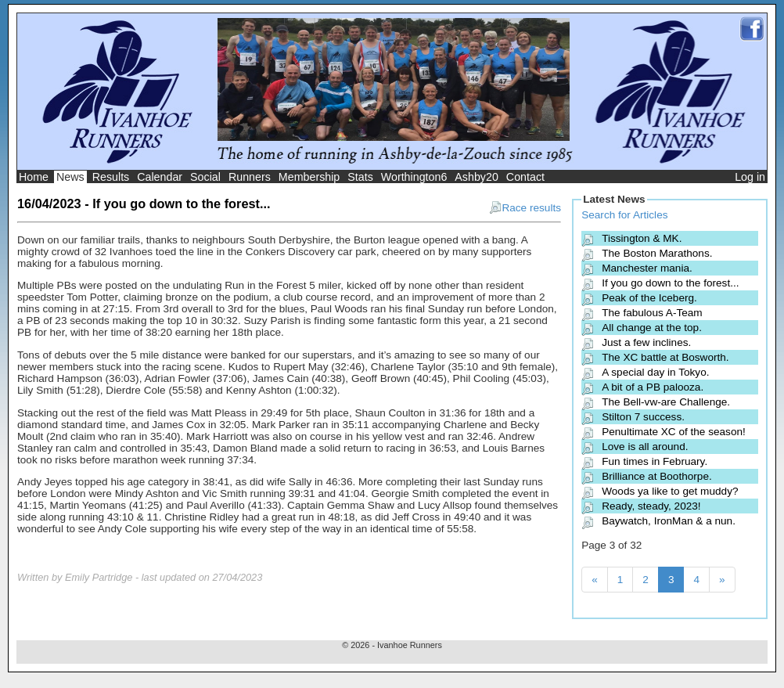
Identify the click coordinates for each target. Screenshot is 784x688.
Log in (750, 177)
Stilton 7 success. (643, 417)
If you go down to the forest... (670, 283)
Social (205, 177)
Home (34, 177)
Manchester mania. (647, 268)
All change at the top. (652, 328)
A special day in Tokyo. (655, 372)
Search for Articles (624, 215)
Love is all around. (645, 447)
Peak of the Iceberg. (649, 298)
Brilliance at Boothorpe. (657, 476)
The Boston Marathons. (657, 253)
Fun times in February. (655, 461)
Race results (525, 208)
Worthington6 (414, 177)
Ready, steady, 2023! (651, 506)
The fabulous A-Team (652, 313)
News (70, 177)
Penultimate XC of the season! (674, 432)
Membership (309, 177)
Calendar (160, 177)
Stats (360, 177)
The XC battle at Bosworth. (665, 357)
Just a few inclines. (646, 342)
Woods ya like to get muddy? (670, 491)
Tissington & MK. (642, 238)
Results (111, 177)
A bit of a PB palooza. (653, 387)
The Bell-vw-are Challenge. (666, 402)
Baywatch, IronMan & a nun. (669, 521)
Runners (250, 177)
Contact (525, 177)
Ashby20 (477, 177)
